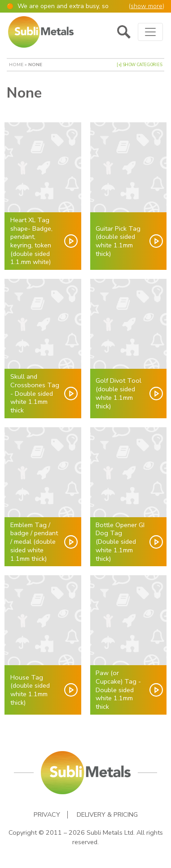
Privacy (47, 815)
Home (16, 65)
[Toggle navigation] (150, 32)
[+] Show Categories (139, 65)
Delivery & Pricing (107, 815)
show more (147, 6)
